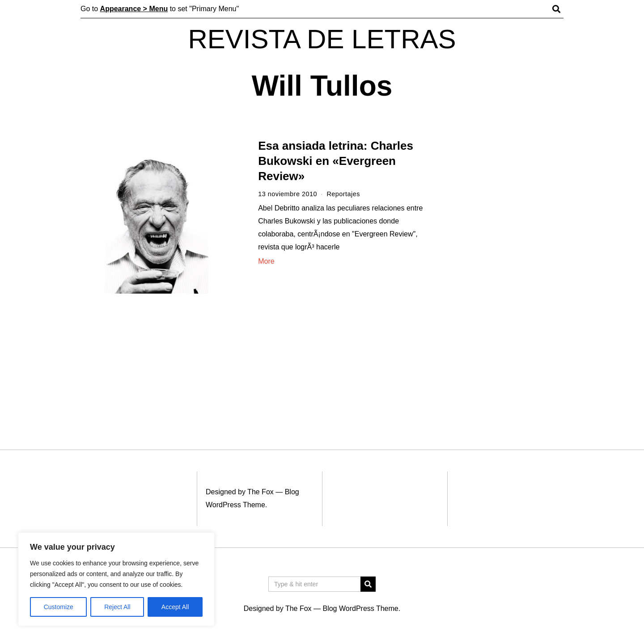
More (266, 261)
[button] (368, 584)
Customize (59, 607)
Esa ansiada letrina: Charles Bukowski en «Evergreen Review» (336, 161)
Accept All (175, 607)
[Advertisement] (504, 276)
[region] (116, 579)
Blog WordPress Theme (360, 608)
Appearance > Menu (134, 9)
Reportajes (343, 194)
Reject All (117, 607)
